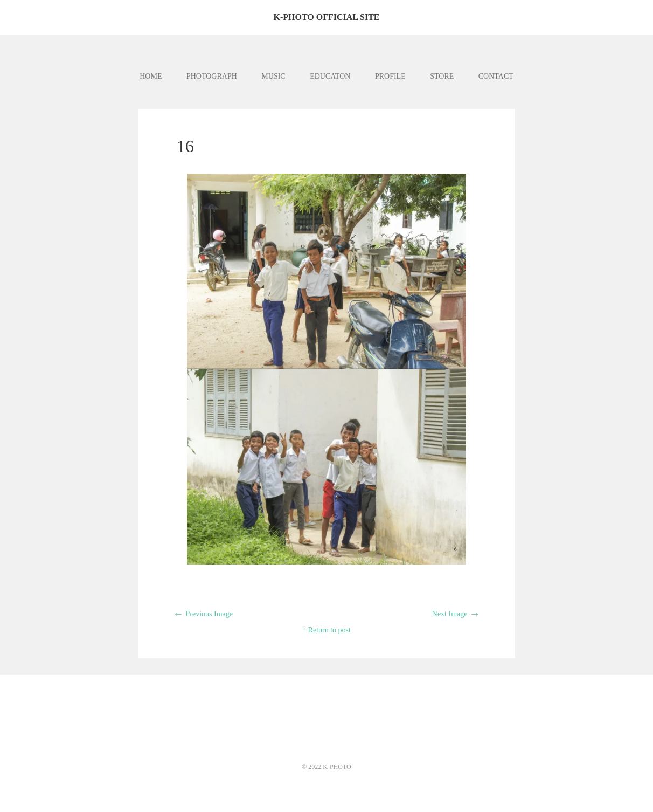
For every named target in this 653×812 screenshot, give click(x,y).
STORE (442, 76)
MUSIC (273, 76)
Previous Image (203, 614)
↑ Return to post (326, 630)
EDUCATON (330, 76)
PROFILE (390, 76)
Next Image (456, 614)
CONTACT (496, 76)
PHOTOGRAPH (212, 76)
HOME (151, 76)
